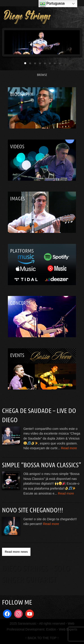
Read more (69, 448)
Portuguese (52, 4)
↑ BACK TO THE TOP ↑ (42, 638)
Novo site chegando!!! (33, 510)
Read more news (16, 552)
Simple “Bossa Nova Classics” (42, 465)
